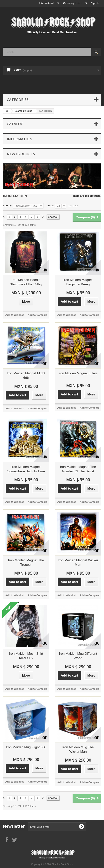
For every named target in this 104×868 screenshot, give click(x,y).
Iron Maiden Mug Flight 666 (26, 747)
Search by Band (24, 111)
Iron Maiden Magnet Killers (78, 373)
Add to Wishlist (14, 315)
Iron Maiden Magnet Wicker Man (78, 562)
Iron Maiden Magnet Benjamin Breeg (78, 282)
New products (21, 154)
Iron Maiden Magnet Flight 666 (26, 375)
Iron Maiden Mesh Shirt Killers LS (26, 656)
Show (51, 205)
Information (20, 139)
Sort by (7, 205)
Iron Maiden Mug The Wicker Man (78, 749)
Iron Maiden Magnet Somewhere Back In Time (26, 469)
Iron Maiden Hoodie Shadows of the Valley (26, 282)
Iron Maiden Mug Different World (78, 656)
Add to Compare (38, 315)
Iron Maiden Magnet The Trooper (26, 562)
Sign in (95, 3)
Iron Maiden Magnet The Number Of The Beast (78, 469)
